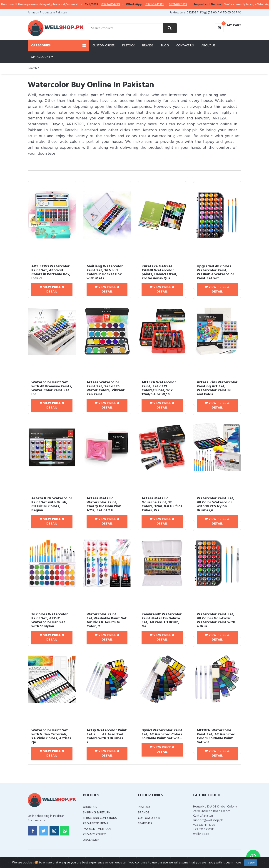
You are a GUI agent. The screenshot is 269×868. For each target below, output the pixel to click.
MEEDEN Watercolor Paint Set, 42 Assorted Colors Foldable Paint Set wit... (216, 736)
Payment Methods (97, 829)
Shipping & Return (97, 813)
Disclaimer (91, 840)
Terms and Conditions (100, 818)
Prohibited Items (96, 824)
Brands (148, 46)
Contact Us (185, 46)
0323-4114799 (123, 5)
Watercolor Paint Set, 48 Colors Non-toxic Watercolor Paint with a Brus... (216, 620)
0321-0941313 (167, 5)
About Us (208, 46)
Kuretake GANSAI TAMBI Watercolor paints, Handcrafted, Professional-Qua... (159, 272)
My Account (42, 57)
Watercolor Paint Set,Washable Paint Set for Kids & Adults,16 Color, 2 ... (107, 620)
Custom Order (104, 46)
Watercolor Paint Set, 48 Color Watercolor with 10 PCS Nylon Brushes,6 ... (216, 504)
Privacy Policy (94, 834)
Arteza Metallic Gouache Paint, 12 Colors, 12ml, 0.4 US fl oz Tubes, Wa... (162, 504)
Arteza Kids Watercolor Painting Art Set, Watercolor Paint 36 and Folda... (217, 388)
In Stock (128, 46)
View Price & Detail (52, 289)
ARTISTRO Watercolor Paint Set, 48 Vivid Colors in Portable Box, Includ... (51, 272)
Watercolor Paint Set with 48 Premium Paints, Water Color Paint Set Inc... (52, 388)
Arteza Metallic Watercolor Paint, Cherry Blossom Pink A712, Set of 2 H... (104, 504)
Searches (145, 824)
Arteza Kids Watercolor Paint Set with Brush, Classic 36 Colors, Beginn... (52, 504)
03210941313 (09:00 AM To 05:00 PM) (214, 13)
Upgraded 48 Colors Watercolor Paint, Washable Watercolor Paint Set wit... (215, 272)
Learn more (233, 863)
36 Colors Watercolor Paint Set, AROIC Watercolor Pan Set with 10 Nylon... (50, 620)
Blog (165, 46)
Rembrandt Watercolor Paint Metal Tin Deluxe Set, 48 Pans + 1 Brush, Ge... (162, 620)
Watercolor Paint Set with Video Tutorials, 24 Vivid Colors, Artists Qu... (51, 736)
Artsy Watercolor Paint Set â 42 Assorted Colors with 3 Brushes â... (107, 736)
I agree (251, 863)
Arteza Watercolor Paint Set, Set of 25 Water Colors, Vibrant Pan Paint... (106, 388)
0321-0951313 (190, 5)
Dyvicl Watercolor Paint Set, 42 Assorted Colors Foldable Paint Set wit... (162, 734)
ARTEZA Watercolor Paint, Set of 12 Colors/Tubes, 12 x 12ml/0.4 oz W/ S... (159, 388)
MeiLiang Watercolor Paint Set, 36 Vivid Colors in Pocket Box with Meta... (105, 272)
